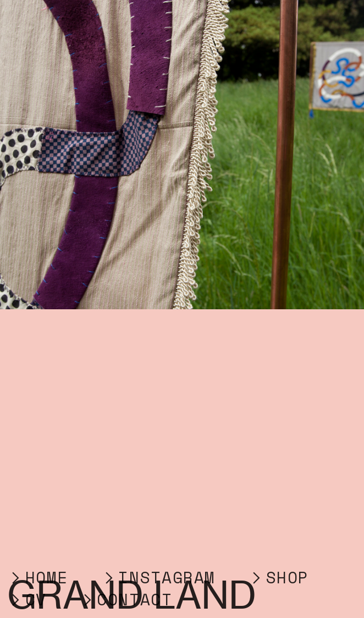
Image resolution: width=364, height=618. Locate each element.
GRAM (200, 577)
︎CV (27, 599)
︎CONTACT (126, 599)
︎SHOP (284, 577)
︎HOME (38, 577)
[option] (182, 155)
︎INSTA (137, 577)
